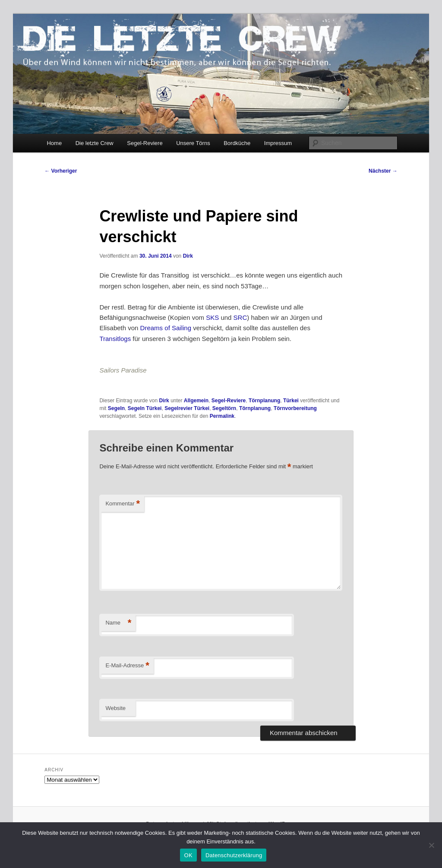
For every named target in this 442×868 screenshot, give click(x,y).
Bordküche (237, 143)
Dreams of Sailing (166, 328)
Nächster (383, 171)
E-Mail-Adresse (127, 666)
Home (54, 143)
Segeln (116, 408)
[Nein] (431, 845)
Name (118, 623)
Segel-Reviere (145, 143)
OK (188, 855)
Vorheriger (61, 171)
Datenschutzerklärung (234, 855)
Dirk (188, 256)
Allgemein (196, 401)
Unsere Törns (193, 143)
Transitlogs (115, 339)
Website (115, 708)
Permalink (222, 416)
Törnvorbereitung (295, 408)
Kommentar (123, 504)
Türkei (291, 401)
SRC (240, 317)
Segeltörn (224, 408)
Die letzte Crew (95, 143)
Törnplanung (264, 401)
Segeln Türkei (145, 408)
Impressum (278, 143)
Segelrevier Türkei (187, 408)
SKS (212, 317)
